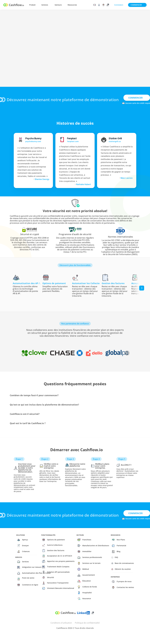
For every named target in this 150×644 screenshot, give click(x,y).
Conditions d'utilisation (61, 623)
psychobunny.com (33, 141)
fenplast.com (73, 141)
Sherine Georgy (42, 179)
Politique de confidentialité (87, 623)
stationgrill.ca (115, 141)
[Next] (142, 288)
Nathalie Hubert (84, 184)
